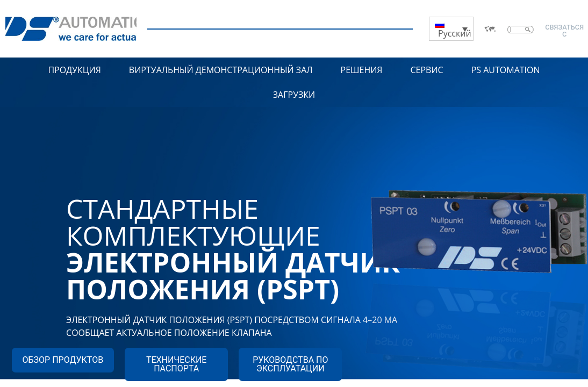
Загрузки (294, 95)
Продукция (74, 70)
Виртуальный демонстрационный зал (221, 70)
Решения (362, 70)
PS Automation (506, 70)
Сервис (426, 70)
